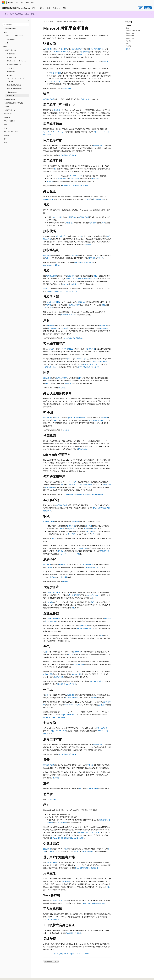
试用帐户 (148, 8)
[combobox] (16, 24)
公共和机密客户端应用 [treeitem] (14, 85)
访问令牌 (93, 223)
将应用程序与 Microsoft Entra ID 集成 (75, 186)
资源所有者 (85, 52)
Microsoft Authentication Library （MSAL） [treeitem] (17, 80)
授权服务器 (49, 49)
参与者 (94, 529)
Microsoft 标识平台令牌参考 (72, 338)
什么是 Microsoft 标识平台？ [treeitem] (14, 36)
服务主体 (68, 383)
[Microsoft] (4, 3)
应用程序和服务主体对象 (68, 155)
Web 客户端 (107, 485)
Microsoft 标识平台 (75, 22)
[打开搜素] (150, 3)
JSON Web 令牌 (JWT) (59, 52)
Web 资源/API (50, 487)
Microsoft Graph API (68, 315)
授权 (81, 236)
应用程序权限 (59, 677)
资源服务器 (70, 223)
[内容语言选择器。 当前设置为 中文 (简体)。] (8, 977)
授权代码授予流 (61, 236)
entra (52, 22)
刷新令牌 (105, 62)
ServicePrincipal (59, 132)
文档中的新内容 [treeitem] (10, 39)
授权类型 (78, 262)
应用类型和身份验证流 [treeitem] (14, 64)
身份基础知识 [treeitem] (11, 54)
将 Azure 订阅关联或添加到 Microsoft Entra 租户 (68, 838)
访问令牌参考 (67, 88)
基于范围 (89, 526)
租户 (56, 169)
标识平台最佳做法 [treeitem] (11, 110)
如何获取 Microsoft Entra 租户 (89, 832)
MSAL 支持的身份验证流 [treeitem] (15, 88)
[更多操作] (109, 22)
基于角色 (90, 531)
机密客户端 (61, 551)
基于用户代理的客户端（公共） (89, 367)
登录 (81, 788)
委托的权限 (102, 705)
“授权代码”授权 (55, 73)
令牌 (51, 308)
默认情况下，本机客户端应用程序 (81, 485)
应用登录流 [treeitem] (11, 68)
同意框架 (50, 181)
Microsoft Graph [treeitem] (12, 92)
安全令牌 (64, 49)
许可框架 (62, 388)
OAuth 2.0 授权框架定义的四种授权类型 (79, 279)
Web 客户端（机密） (90, 364)
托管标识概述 (83, 449)
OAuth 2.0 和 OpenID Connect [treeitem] (16, 61)
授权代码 (92, 258)
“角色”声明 (71, 534)
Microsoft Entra (61, 22)
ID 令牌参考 (67, 430)
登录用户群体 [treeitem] (11, 72)
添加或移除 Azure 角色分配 (67, 684)
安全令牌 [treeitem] (10, 75)
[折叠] (28, 20)
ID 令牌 (62, 731)
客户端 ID (57, 110)
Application (47, 132)
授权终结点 (88, 262)
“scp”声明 (71, 529)
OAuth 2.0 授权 (48, 199)
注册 (102, 635)
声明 (81, 54)
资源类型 (66, 881)
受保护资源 (95, 179)
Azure (45, 22)
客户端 (49, 305)
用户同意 (56, 778)
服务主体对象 (98, 145)
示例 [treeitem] (7, 43)
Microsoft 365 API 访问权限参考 (54, 717)
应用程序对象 (105, 551)
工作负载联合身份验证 (73, 933)
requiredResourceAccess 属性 (70, 554)
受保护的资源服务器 (96, 49)
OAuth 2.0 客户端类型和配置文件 (87, 868)
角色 (73, 608)
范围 (82, 626)
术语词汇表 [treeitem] (11, 96)
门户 (141, 8)
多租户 (48, 383)
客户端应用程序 (77, 49)
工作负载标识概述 (53, 919)
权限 (79, 378)
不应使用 (46, 288)
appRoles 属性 (77, 674)
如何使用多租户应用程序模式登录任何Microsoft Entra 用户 (83, 494)
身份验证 (129, 41)
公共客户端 (83, 548)
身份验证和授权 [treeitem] (12, 57)
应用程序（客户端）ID (133, 30)
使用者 (86, 529)
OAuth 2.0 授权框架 (54, 302)
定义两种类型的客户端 (98, 361)
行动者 (51, 349)
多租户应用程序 (62, 823)
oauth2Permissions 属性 (72, 705)
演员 (127, 28)
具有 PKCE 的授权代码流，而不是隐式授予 (61, 291)
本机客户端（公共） (50, 367)
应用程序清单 (48, 674)
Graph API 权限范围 (96, 681)
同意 (62, 485)
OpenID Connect (75, 176)
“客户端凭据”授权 (56, 81)
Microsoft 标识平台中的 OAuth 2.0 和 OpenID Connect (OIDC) (68, 954)
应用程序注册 (130, 38)
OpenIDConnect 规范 (50, 265)
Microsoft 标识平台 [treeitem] (10, 29)
